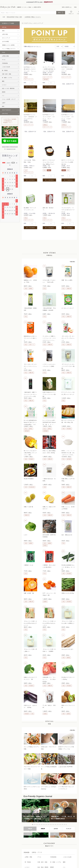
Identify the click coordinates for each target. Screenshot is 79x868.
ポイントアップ (6, 38)
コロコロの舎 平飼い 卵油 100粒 (55, 111)
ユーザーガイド (33, 855)
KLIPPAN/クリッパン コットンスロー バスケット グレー (30, 112)
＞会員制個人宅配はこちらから (32, 17)
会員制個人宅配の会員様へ (64, 840)
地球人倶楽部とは (67, 7)
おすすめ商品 (6, 41)
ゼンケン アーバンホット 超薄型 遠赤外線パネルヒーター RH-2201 (42, 68)
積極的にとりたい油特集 (8, 45)
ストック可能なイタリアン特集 (10, 49)
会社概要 (58, 855)
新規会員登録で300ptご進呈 (14, 17)
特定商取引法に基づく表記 (64, 844)
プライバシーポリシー (62, 848)
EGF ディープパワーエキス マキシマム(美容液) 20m (30, 156)
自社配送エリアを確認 (8, 23)
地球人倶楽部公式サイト (63, 851)
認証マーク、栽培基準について (38, 851)
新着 (3, 31)
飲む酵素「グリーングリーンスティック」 (42, 156)
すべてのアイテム (27, 23)
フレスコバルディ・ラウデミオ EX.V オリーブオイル (68, 156)
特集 (75, 7)
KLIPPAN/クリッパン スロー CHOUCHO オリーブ (56, 68)
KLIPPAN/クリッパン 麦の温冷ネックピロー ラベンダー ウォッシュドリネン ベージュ (30, 68)
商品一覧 (32, 840)
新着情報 (32, 848)
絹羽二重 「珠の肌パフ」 (55, 155)
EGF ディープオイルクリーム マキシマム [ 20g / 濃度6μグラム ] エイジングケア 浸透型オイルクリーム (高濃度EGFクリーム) (69, 112)
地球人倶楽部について (35, 844)
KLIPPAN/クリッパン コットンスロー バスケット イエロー (43, 112)
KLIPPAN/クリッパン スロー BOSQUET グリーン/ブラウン (69, 68)
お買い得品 (5, 34)
